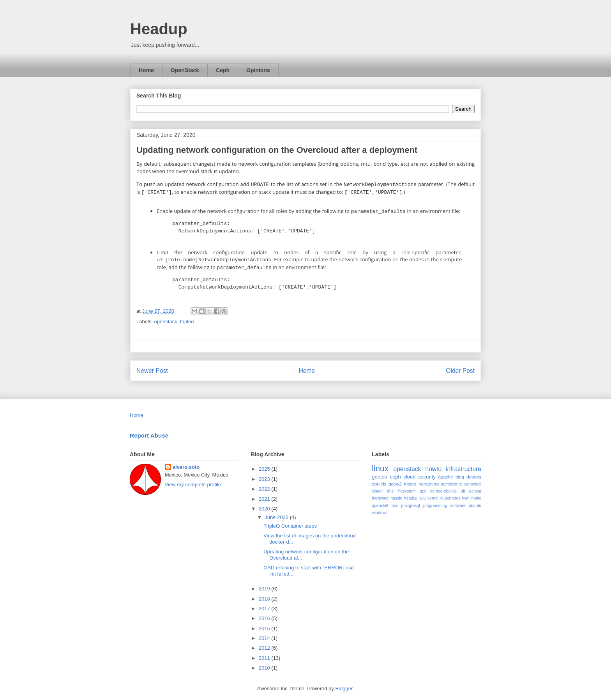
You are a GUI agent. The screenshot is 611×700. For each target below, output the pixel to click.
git (463, 487)
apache (445, 473)
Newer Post (152, 367)
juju (422, 494)
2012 (265, 644)
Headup (159, 29)
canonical (473, 480)
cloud (409, 473)
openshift (380, 502)
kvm (466, 494)
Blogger (344, 685)
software (458, 502)
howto (433, 465)
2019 (265, 585)
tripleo (187, 318)
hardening (429, 480)
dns (390, 487)
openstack (166, 318)
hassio (396, 494)
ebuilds (379, 480)
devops (474, 473)
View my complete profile (193, 481)
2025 (265, 465)
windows (380, 509)
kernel (433, 494)
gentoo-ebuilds (443, 487)
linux (380, 464)
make (476, 494)
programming (435, 502)
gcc (423, 487)
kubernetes (450, 494)
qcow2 (395, 480)
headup (411, 494)
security (427, 473)
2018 (265, 595)
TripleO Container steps (290, 522)
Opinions (258, 70)
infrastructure (464, 465)
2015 (265, 625)
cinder (377, 487)
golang (475, 487)
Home (146, 70)
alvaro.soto (186, 463)
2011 (265, 654)
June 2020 (277, 513)
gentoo (380, 473)
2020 (265, 505)
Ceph (223, 70)
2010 (265, 664)
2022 (265, 485)
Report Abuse (149, 432)
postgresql (411, 502)
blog (460, 473)
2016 (265, 614)
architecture (452, 480)
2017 (265, 605)
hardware (380, 494)
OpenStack (185, 70)
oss (395, 502)
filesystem (406, 487)
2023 (265, 475)
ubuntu (475, 502)
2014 (265, 634)
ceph (396, 473)
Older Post (460, 367)
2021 (265, 495)
